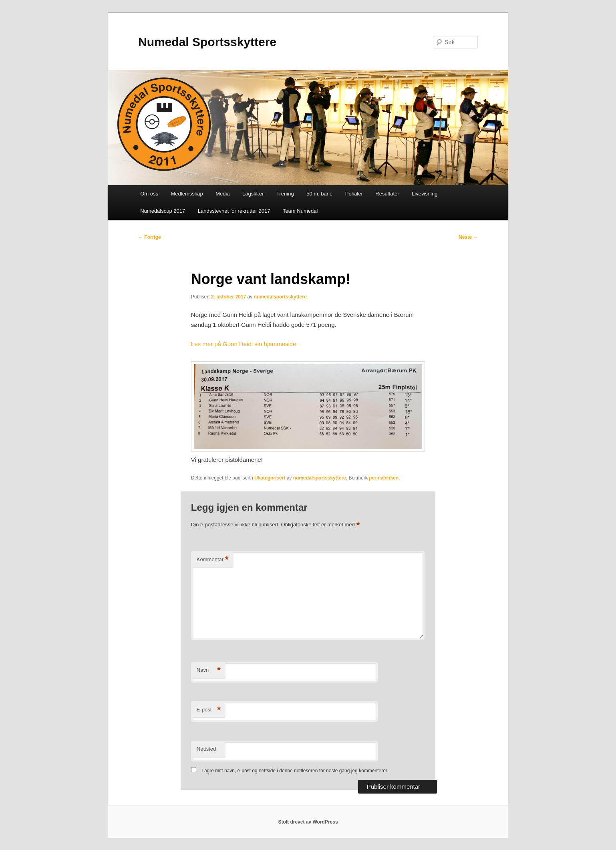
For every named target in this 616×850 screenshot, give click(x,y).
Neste (468, 237)
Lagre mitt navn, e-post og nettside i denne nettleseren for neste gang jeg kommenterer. (295, 771)
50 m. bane (319, 194)
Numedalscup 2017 (163, 211)
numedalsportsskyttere (280, 297)
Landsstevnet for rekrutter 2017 (234, 211)
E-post (209, 710)
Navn (209, 670)
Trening (285, 194)
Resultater (387, 194)
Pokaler (354, 194)
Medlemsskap (187, 194)
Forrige (150, 237)
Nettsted (206, 749)
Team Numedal (300, 211)
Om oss (149, 194)
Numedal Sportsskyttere (207, 42)
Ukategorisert (270, 478)
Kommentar (213, 560)
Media (222, 194)
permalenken (384, 478)
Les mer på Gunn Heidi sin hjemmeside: (245, 344)
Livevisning (425, 194)
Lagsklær (253, 194)
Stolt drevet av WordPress (308, 822)
